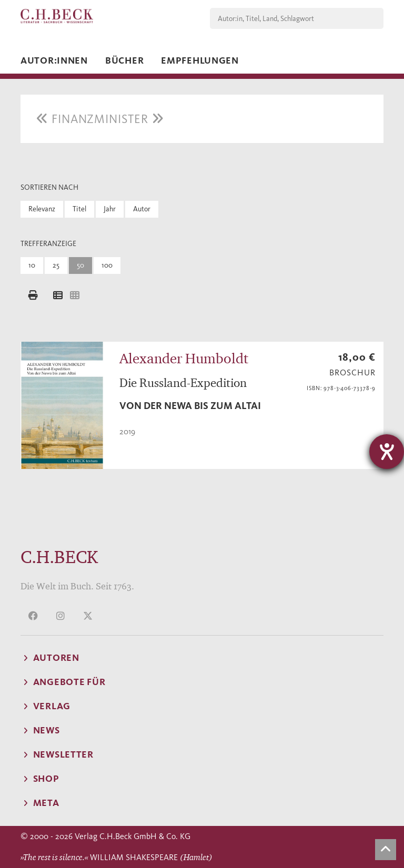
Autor (142, 209)
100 (107, 265)
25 (56, 265)
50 (80, 265)
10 (32, 265)
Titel (79, 209)
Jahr (110, 209)
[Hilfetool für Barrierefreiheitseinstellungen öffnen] (387, 452)
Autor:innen (54, 60)
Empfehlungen (200, 60)
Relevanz (42, 209)
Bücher (124, 60)
